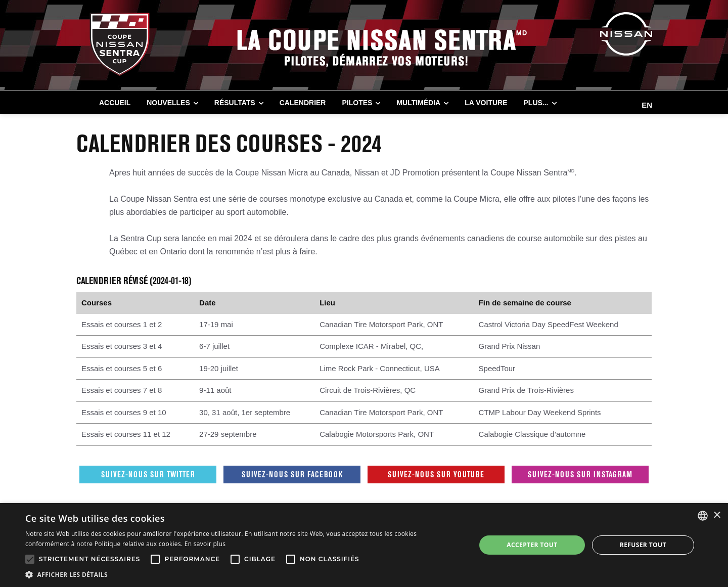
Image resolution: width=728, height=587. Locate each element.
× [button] (717, 515)
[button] (244, 574)
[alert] (364, 545)
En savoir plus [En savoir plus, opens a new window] (205, 544)
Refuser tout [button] (643, 545)
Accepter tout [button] (532, 545)
